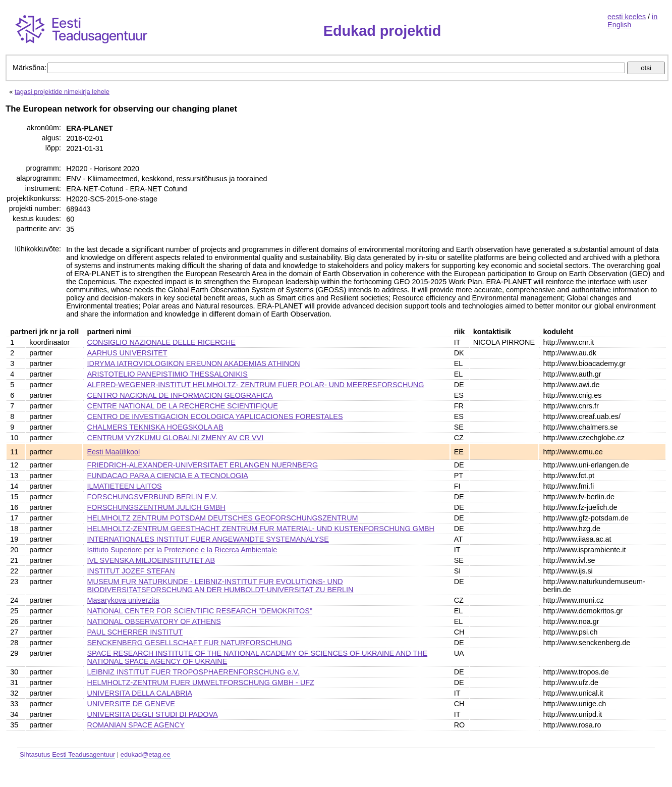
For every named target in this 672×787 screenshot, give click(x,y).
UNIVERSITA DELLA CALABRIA (140, 693)
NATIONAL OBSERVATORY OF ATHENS (154, 621)
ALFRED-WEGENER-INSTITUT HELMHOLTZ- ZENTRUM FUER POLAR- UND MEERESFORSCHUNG (256, 385)
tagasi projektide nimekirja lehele (62, 92)
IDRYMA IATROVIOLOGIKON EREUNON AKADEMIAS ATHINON (194, 363)
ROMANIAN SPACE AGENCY (136, 725)
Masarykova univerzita (123, 600)
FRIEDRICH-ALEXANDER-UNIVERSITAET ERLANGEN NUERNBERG (203, 465)
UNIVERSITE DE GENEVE (131, 704)
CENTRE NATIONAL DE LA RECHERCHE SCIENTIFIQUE (183, 406)
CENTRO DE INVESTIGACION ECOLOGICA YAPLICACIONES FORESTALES (215, 416)
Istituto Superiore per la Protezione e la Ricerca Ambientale (182, 550)
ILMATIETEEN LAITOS (125, 486)
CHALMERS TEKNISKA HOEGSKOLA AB (155, 427)
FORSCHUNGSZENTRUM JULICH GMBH (156, 507)
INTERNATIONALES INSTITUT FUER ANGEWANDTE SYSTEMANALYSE (208, 539)
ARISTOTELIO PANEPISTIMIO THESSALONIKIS (167, 374)
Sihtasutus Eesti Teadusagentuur (67, 754)
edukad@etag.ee (146, 754)
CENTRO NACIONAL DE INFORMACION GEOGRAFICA (180, 395)
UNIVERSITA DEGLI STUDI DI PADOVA (153, 714)
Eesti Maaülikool (114, 452)
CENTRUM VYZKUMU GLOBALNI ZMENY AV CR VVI (176, 438)
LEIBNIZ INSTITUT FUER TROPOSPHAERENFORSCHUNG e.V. (193, 672)
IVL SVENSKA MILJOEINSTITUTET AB (151, 560)
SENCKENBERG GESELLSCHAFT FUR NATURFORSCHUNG (190, 643)
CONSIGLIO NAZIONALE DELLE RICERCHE (161, 342)
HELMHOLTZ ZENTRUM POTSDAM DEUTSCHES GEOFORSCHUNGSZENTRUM (223, 518)
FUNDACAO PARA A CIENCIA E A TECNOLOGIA (168, 476)
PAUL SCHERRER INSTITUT (135, 632)
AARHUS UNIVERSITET (127, 353)
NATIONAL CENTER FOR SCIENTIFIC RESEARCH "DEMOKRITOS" (200, 611)
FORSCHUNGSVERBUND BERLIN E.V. (153, 497)
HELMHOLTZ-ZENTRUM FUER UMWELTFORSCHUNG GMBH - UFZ (201, 683)
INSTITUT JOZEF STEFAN (131, 571)
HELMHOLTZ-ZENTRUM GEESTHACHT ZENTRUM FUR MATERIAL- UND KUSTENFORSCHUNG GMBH (261, 529)
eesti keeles (627, 17)
